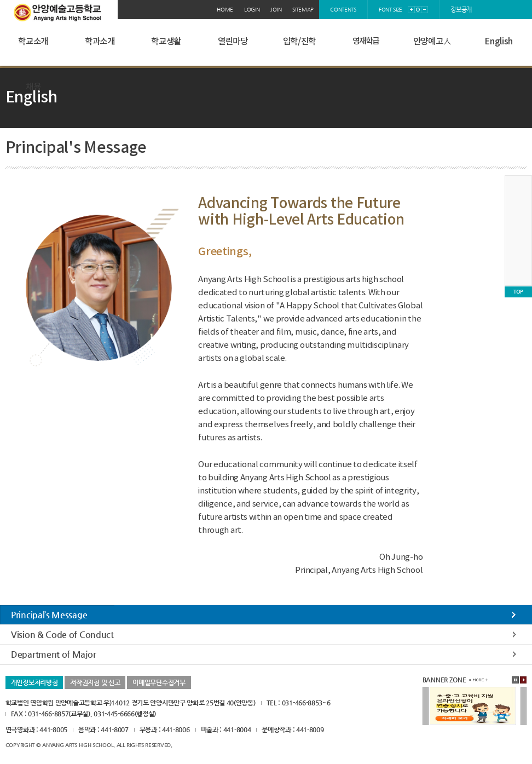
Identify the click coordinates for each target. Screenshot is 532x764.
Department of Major (53, 654)
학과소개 (100, 42)
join (276, 10)
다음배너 (524, 706)
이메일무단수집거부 (159, 682)
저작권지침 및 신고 (95, 682)
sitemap (303, 10)
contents (343, 10)
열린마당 (233, 42)
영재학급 (366, 41)
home (225, 10)
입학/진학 (300, 42)
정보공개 (461, 10)
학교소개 (33, 42)
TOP (518, 292)
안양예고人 (432, 42)
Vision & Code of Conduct (62, 634)
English (499, 42)
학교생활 (166, 42)
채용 (33, 87)
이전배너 (426, 706)
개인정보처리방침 (34, 682)
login (252, 10)
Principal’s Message (49, 615)
